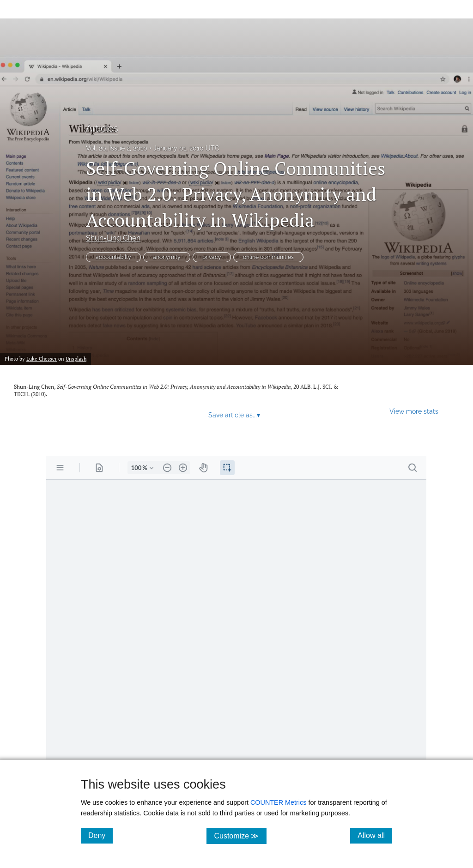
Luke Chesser (42, 359)
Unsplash (76, 359)
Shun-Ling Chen (113, 238)
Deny (100, 835)
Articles (102, 128)
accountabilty (113, 257)
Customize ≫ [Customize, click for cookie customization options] (240, 835)
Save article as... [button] (234, 415)
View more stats (414, 411)
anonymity (167, 257)
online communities (268, 257)
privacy (212, 257)
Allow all (375, 835)
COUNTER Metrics (279, 802)
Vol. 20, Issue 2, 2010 (117, 148)
